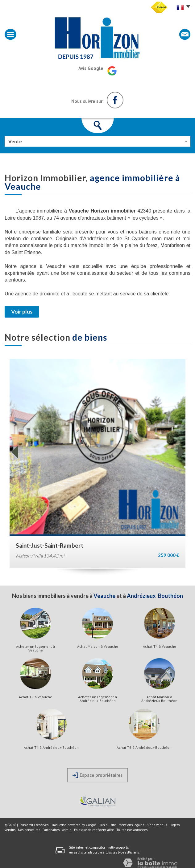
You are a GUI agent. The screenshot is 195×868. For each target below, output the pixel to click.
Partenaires (51, 830)
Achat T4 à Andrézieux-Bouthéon (51, 748)
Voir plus (22, 312)
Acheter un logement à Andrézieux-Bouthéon (97, 699)
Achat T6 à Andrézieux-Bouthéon (144, 748)
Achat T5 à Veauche (35, 697)
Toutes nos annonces (132, 830)
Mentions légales (131, 825)
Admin (67, 830)
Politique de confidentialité (94, 830)
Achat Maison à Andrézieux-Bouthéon (159, 699)
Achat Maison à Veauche (98, 647)
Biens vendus (157, 825)
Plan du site (107, 825)
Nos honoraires (29, 830)
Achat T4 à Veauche (160, 647)
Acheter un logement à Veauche (35, 648)
